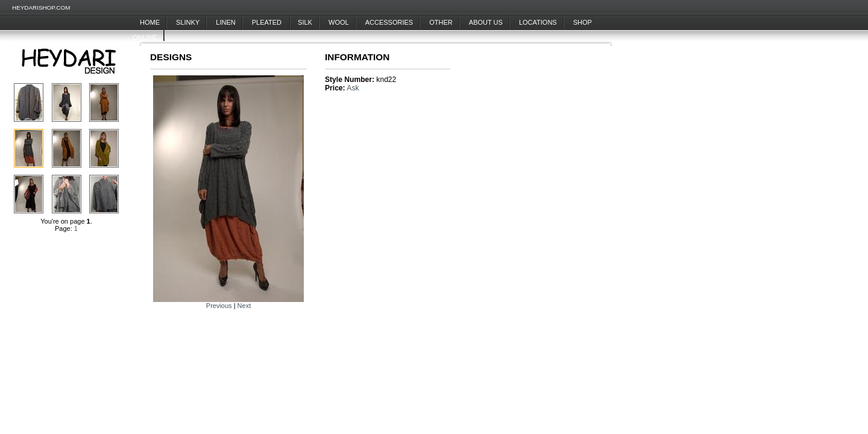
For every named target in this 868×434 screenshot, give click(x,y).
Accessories (389, 22)
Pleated (268, 22)
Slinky (188, 22)
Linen (225, 22)
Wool (339, 22)
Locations (538, 22)
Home (150, 22)
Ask (353, 88)
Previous (219, 306)
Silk (305, 22)
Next (244, 306)
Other (441, 22)
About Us (486, 22)
